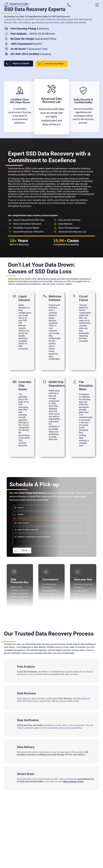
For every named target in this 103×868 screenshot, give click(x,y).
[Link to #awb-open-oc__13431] (97, 5)
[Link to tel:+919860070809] (70, 5)
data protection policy (73, 781)
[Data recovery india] (28, 5)
